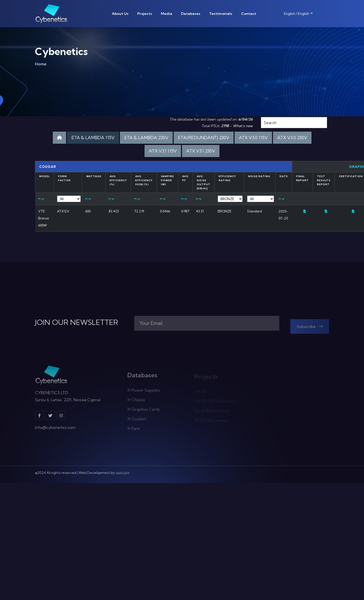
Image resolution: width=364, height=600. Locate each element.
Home (41, 65)
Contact (249, 14)
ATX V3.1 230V (201, 151)
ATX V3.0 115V (253, 138)
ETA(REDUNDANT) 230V (204, 138)
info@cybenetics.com (55, 430)
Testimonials (221, 14)
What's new (243, 126)
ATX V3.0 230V (292, 138)
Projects (145, 14)
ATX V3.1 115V (163, 151)
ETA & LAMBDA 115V (93, 138)
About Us (120, 14)
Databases (191, 14)
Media (167, 14)
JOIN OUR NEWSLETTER (77, 322)
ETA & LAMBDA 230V (146, 138)
